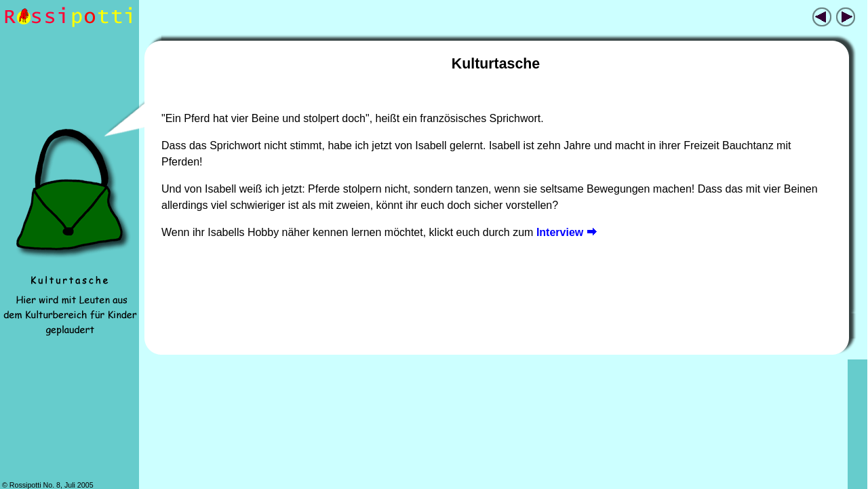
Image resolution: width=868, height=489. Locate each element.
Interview (567, 232)
